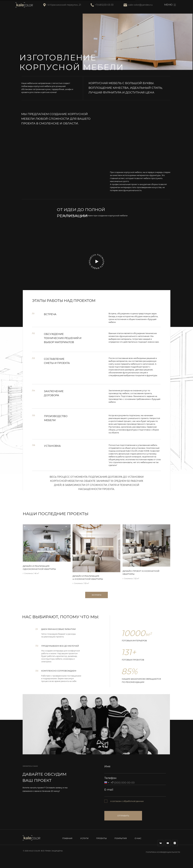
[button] (97, 261)
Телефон (110, 778)
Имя (107, 766)
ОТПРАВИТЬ (123, 816)
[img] (47, 543)
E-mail (109, 790)
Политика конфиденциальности (163, 852)
